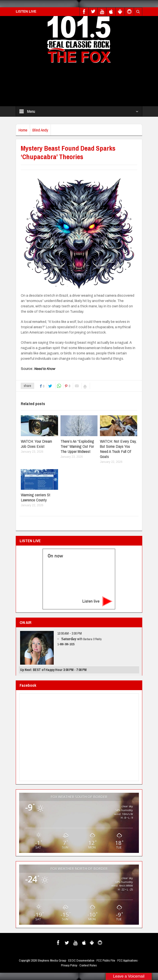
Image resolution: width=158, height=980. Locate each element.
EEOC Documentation (81, 960)
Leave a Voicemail (129, 976)
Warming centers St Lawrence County (36, 497)
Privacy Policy (69, 965)
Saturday (69, 639)
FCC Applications (128, 960)
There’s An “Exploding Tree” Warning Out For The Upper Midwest (77, 446)
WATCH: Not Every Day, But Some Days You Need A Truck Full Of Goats (118, 449)
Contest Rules (88, 965)
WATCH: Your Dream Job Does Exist (36, 444)
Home (23, 130)
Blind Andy (40, 130)
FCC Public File (106, 960)
